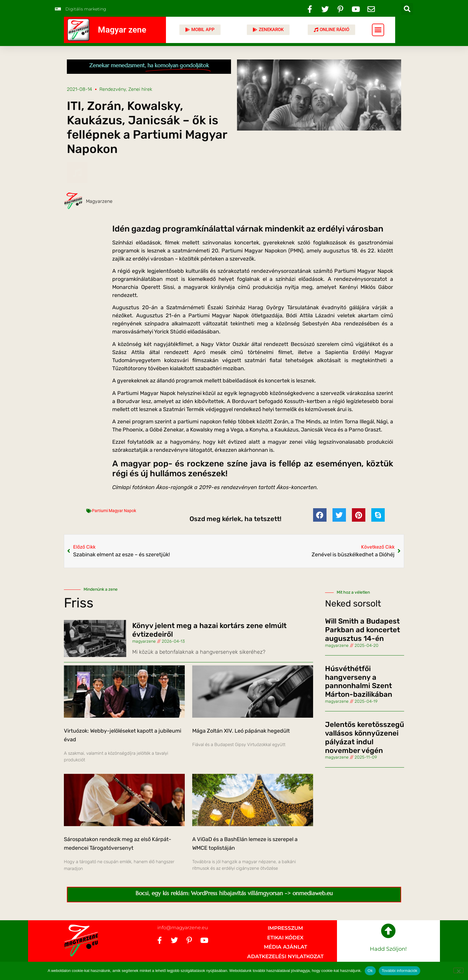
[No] (458, 970)
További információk (400, 971)
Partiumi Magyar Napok (114, 511)
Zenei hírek (140, 89)
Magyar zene (122, 30)
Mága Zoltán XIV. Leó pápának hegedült (241, 731)
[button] (407, 9)
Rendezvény (113, 89)
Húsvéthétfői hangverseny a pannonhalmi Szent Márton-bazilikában (359, 682)
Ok (370, 971)
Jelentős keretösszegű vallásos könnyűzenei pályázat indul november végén (365, 737)
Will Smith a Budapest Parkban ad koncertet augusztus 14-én (362, 630)
